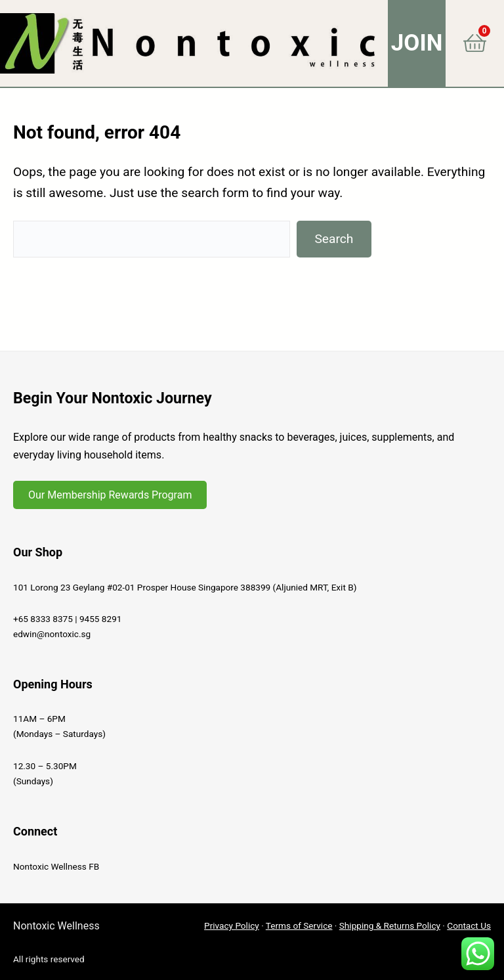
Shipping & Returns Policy (390, 925)
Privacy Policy (232, 925)
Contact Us (469, 925)
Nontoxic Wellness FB (56, 866)
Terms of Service (299, 925)
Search (334, 239)
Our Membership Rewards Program (110, 495)
